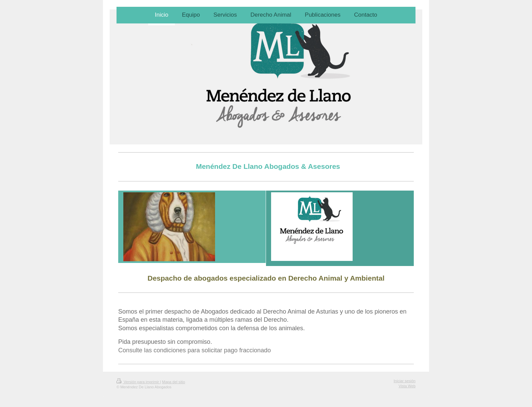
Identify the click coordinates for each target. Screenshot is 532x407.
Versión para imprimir (138, 382)
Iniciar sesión (405, 381)
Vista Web (407, 386)
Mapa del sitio (174, 382)
